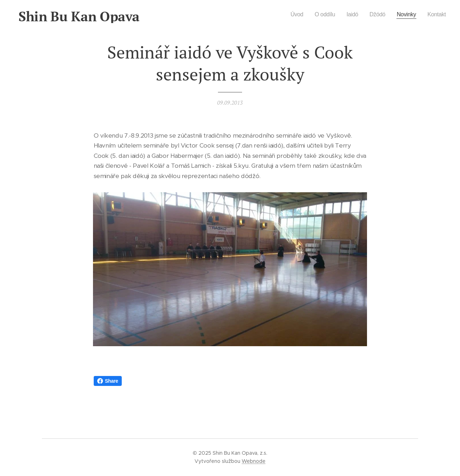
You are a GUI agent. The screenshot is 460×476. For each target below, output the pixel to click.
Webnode (254, 461)
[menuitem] (293, 15)
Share (108, 381)
